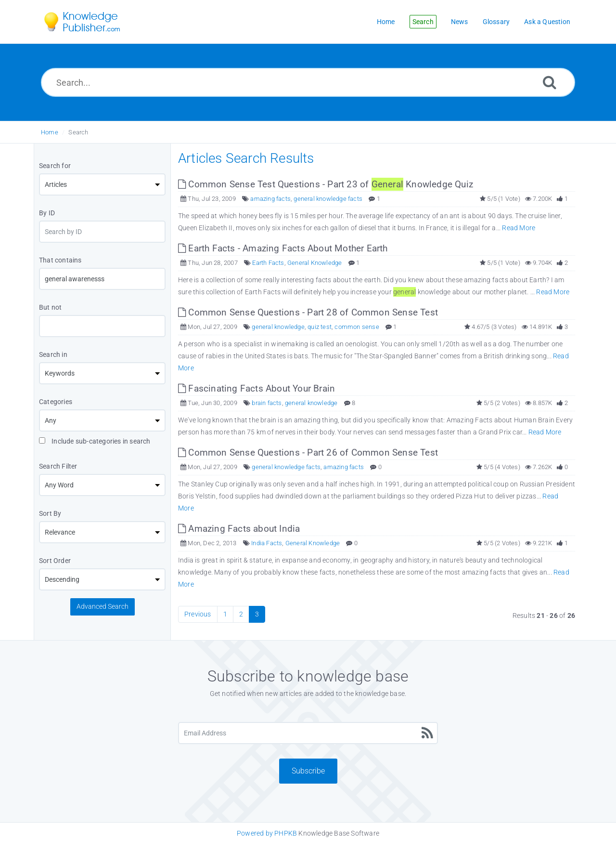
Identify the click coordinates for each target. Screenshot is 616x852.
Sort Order (55, 561)
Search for (55, 166)
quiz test (320, 327)
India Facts (267, 543)
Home (50, 132)
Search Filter (58, 466)
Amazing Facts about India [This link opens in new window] (239, 529)
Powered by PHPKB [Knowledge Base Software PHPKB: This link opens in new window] (267, 833)
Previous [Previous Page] (198, 614)
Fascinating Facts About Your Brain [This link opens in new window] (257, 388)
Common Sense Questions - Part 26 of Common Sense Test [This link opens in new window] (308, 452)
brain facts (267, 403)
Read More (519, 228)
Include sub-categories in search (95, 441)
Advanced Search (103, 606)
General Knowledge (314, 263)
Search (78, 132)
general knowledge (278, 327)
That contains (60, 260)
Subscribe (308, 771)
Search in (53, 354)
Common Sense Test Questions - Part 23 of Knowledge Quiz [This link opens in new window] (326, 184)
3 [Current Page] (257, 614)
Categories (56, 402)
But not (50, 307)
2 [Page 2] (241, 614)
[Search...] (308, 82)
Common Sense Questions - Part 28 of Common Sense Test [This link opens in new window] (308, 312)
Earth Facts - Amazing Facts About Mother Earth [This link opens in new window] (283, 248)
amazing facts (270, 199)
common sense (357, 327)
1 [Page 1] (225, 614)
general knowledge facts (328, 199)
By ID (47, 213)
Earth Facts (268, 263)
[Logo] (89, 22)
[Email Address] (308, 733)
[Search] (550, 82)
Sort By (50, 513)
